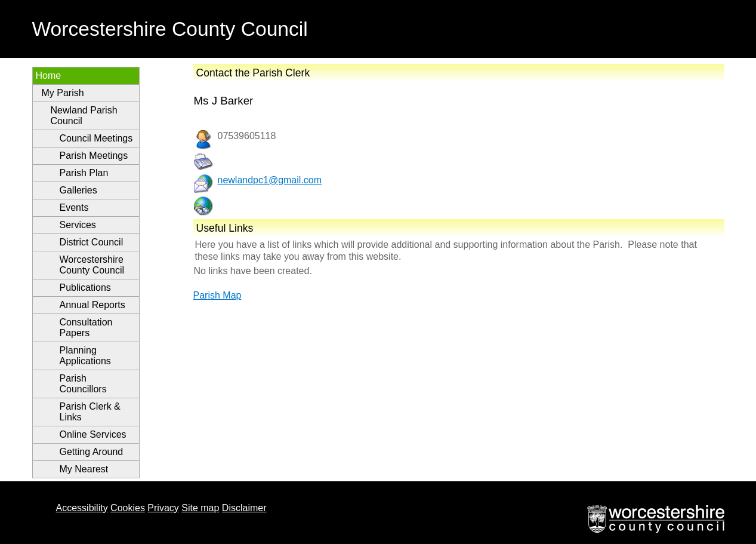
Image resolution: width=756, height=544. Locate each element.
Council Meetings (96, 138)
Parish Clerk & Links (90, 412)
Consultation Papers (86, 328)
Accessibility (82, 508)
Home (49, 76)
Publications (85, 288)
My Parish (63, 93)
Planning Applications (85, 356)
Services (78, 225)
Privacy (163, 508)
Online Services (93, 434)
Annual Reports (92, 305)
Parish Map (217, 295)
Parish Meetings (94, 156)
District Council (92, 242)
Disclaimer (244, 508)
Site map (200, 508)
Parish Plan (84, 173)
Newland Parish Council (84, 116)
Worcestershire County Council (92, 265)
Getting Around (92, 452)
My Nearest (84, 469)
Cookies (128, 508)
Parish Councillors (83, 384)
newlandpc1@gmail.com (270, 180)
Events (74, 208)
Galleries (78, 190)
